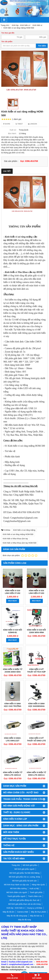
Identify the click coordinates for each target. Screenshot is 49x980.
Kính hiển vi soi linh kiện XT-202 (13, 592)
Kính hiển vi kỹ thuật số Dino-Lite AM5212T (36, 741)
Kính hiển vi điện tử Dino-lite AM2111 (36, 774)
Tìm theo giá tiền (8, 33)
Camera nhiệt (23, 912)
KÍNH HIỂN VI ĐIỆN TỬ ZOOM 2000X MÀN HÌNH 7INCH (13, 672)
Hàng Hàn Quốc (38, 885)
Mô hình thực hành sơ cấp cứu (16, 885)
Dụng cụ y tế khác (35, 908)
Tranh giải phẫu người (16, 896)
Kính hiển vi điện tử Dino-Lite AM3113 (13, 774)
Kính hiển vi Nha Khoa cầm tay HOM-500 (20, 543)
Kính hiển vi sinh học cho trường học (13, 706)
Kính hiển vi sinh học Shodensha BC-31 (36, 706)
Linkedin (33, 124)
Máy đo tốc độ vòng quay (17, 916)
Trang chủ (16, 865)
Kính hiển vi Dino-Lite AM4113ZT (13, 739)
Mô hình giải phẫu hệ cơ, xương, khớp (24, 877)
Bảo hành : (13, 133)
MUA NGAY (13, 601)
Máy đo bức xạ (36, 916)
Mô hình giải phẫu (30, 865)
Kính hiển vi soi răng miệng (24, 530)
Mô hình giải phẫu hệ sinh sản (24, 881)
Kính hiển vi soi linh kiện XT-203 (36, 592)
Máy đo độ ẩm (9, 912)
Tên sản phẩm (7, 42)
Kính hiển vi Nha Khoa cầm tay (15, 539)
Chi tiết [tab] (7, 171)
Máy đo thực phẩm (38, 912)
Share (7, 124)
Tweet (19, 124)
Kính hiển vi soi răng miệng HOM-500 (18, 534)
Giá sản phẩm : (11, 161)
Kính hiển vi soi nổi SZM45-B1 (13, 631)
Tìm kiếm (42, 46)
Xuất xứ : (13, 130)
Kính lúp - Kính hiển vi (16, 908)
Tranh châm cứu (35, 896)
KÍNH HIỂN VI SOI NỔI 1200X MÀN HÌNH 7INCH (36, 632)
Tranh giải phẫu (36, 892)
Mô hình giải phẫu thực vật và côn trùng (24, 904)
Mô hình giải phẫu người (24, 869)
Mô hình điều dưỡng (18, 889)
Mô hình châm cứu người (17, 892)
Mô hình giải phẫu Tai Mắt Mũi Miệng (24, 873)
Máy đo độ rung (25, 920)
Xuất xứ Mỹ (34, 889)
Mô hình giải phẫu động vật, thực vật (24, 900)
